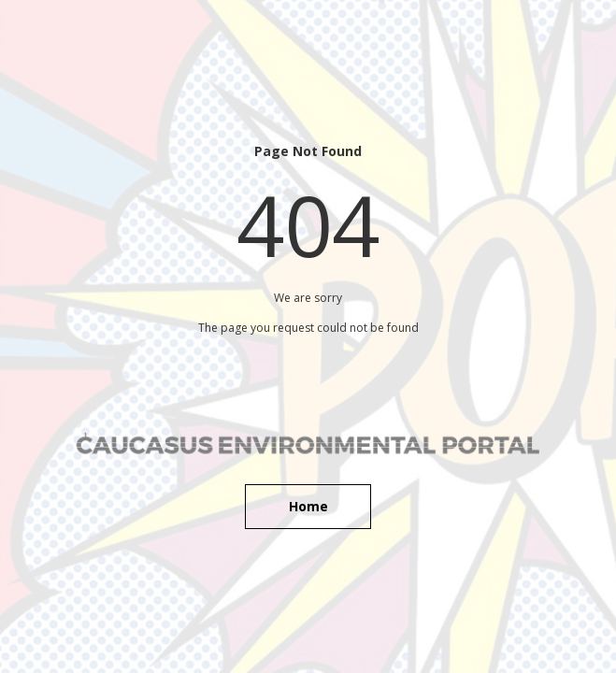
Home (308, 506)
